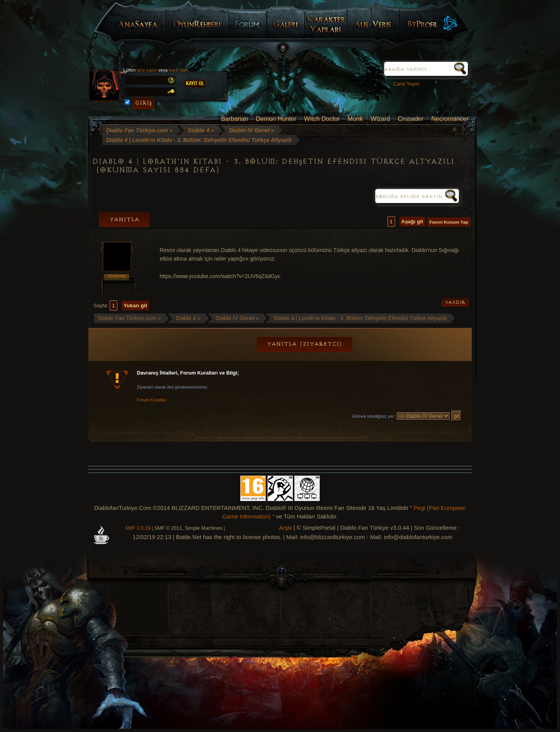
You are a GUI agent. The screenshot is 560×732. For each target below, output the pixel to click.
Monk (355, 119)
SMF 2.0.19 (137, 528)
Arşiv (286, 528)
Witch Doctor (322, 119)
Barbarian (234, 119)
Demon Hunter (276, 119)
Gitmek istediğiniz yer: (374, 416)
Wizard (380, 119)
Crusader (411, 119)
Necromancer (450, 119)
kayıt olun (178, 70)
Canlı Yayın (403, 84)
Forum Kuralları (152, 400)
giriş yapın (147, 70)
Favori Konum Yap (449, 222)
